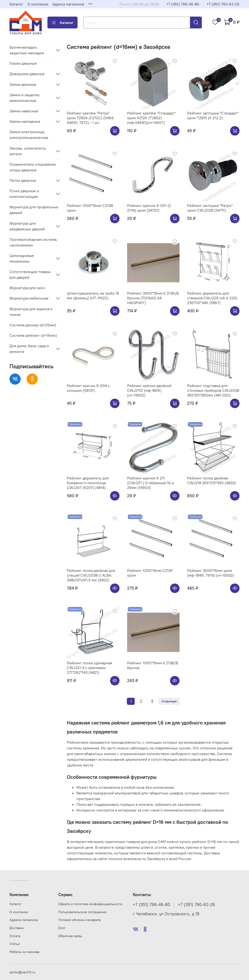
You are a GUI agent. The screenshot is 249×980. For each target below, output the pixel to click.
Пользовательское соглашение (82, 912)
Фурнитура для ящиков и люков (31, 312)
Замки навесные (24, 111)
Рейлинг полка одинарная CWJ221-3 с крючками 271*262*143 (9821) (90, 668)
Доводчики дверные (27, 74)
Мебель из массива (24, 952)
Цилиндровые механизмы (22, 258)
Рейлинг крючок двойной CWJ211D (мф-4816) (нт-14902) (149, 390)
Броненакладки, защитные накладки (27, 50)
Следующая (169, 701)
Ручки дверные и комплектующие (24, 194)
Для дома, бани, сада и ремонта (29, 349)
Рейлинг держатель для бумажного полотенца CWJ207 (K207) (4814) (88, 483)
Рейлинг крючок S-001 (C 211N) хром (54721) (149, 208)
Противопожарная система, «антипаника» (33, 242)
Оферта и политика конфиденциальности (90, 904)
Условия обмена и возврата (80, 920)
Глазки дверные (23, 63)
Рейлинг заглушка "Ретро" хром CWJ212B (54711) (210, 208)
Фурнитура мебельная (29, 298)
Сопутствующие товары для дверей (30, 274)
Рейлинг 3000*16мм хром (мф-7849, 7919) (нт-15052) (211, 573)
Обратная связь (70, 936)
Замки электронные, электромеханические (29, 135)
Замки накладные (25, 121)
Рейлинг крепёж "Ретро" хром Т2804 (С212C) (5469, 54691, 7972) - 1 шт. (91, 118)
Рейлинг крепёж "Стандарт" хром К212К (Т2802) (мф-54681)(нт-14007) (152, 118)
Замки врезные (23, 84)
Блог (62, 928)
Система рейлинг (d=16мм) (33, 335)
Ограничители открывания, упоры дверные (33, 167)
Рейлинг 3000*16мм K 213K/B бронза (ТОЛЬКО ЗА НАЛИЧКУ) (153, 298)
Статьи (15, 944)
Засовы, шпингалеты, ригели (28, 151)
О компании (38, 4)
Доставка (16, 928)
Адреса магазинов (68, 4)
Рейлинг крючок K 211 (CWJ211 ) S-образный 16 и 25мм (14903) (150, 483)
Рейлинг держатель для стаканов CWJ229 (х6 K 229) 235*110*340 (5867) (212, 298)
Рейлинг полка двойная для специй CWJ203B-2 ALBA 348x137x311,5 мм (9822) (91, 575)
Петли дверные (23, 180)
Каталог (16, 4)
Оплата (15, 936)
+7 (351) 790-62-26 (223, 4)
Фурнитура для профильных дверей (34, 210)
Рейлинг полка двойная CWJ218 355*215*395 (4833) (212, 480)
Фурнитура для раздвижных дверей (27, 226)
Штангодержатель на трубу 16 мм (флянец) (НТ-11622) (93, 296)
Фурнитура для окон (27, 288)
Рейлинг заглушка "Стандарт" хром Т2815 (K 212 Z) (213, 115)
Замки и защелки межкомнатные (24, 98)
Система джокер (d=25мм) (33, 325)
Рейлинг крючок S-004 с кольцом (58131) (88, 388)
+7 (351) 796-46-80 (183, 4)
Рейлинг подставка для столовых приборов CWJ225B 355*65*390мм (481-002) (213, 390)
